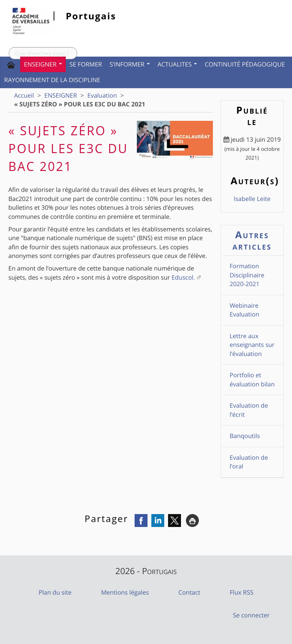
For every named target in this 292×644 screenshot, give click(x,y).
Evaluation (102, 95)
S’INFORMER (130, 64)
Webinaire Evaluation (244, 310)
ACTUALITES (177, 64)
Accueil (24, 95)
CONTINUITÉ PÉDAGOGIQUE (245, 64)
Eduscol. (183, 277)
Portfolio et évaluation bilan (252, 379)
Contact (189, 592)
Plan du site (55, 592)
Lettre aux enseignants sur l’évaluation (252, 345)
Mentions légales (125, 592)
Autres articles (252, 240)
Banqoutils (245, 436)
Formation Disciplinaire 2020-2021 (247, 275)
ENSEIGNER (43, 64)
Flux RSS (241, 592)
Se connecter (252, 615)
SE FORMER (86, 64)
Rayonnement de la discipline (52, 80)
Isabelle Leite (252, 199)
